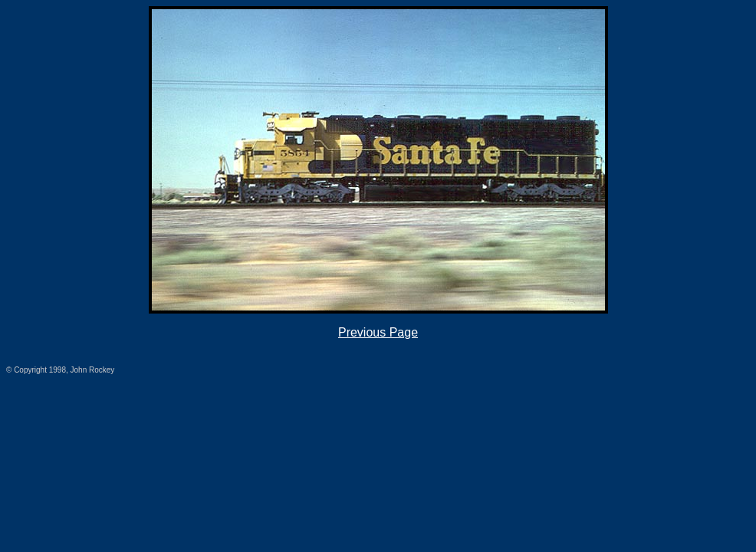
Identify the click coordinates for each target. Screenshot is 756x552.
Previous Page (378, 332)
